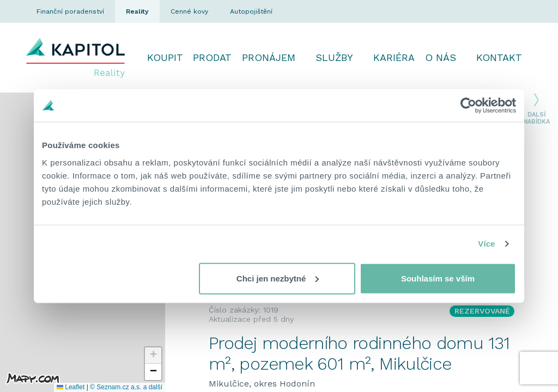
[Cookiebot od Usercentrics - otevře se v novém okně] (468, 106)
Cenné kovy (189, 11)
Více (486, 244)
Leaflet (71, 387)
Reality (137, 11)
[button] (153, 356)
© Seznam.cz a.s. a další (126, 387)
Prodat (212, 57)
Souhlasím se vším (438, 278)
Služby (334, 57)
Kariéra (394, 57)
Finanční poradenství (70, 11)
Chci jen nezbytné (278, 278)
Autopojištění (251, 11)
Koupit (165, 57)
